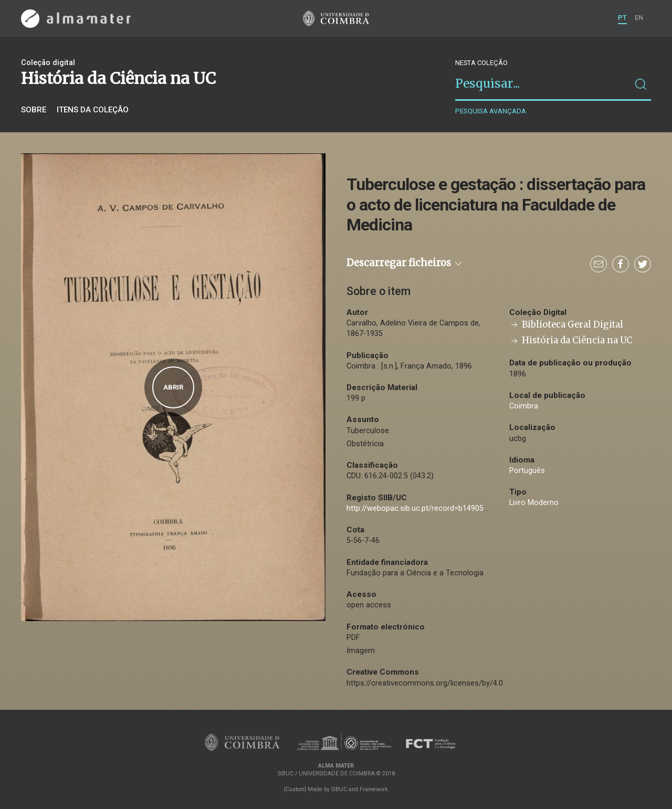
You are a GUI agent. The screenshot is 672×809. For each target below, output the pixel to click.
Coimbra (524, 406)
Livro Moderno (534, 503)
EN (639, 18)
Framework (374, 789)
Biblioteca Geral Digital (566, 325)
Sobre (34, 110)
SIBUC (339, 789)
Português (527, 471)
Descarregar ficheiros (405, 263)
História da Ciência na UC (571, 340)
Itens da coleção (93, 110)
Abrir (173, 387)
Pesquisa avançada (491, 111)
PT (622, 18)
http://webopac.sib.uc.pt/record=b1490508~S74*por (436, 508)
